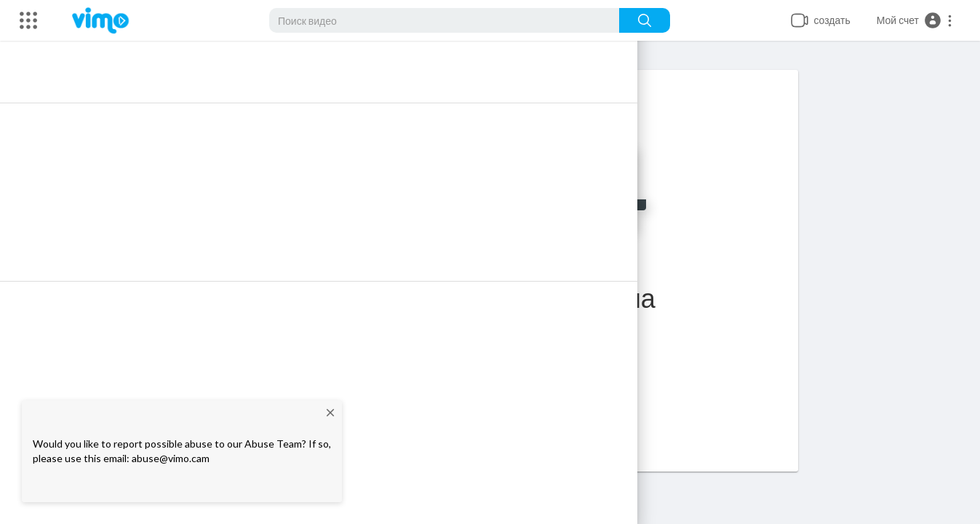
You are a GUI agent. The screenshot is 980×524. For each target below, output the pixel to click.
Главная (519, 383)
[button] (915, 20)
